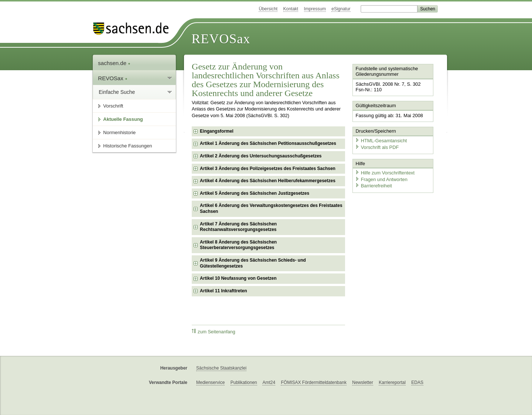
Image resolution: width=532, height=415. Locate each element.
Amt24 (269, 382)
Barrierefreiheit (374, 186)
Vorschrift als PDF (377, 147)
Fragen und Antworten (381, 179)
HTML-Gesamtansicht (381, 141)
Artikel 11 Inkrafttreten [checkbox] (223, 291)
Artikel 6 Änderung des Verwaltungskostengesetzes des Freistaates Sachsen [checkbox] (271, 208)
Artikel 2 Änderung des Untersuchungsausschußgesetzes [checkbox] (261, 156)
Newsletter (363, 382)
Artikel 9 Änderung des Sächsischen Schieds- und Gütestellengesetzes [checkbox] (253, 263)
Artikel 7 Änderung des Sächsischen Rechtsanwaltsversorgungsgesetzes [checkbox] (238, 227)
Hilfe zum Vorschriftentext (385, 173)
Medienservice (210, 382)
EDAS (417, 382)
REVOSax (221, 39)
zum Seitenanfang (214, 332)
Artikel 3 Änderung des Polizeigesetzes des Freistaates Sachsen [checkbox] (268, 169)
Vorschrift (113, 106)
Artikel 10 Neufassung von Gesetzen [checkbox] (238, 278)
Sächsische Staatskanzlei (221, 368)
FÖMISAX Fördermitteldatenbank (313, 382)
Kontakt (291, 9)
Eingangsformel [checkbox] (217, 131)
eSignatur (341, 9)
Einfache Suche (117, 92)
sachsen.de (114, 63)
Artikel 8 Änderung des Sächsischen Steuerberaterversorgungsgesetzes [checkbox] (238, 245)
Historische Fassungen (127, 146)
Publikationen (244, 382)
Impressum (315, 9)
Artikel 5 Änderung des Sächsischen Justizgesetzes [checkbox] (255, 193)
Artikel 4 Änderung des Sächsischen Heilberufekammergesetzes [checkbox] (268, 181)
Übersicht (268, 9)
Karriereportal (392, 382)
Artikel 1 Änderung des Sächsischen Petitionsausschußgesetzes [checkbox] (268, 143)
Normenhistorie (119, 132)
